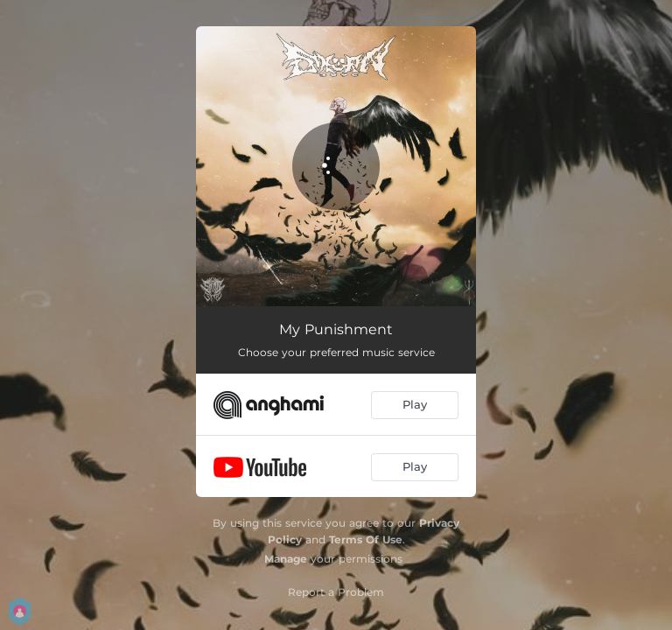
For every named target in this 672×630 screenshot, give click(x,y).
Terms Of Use (366, 539)
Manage (286, 559)
